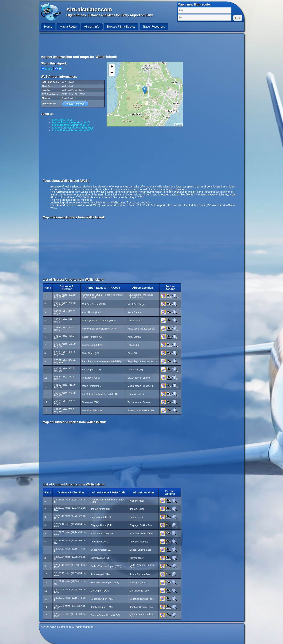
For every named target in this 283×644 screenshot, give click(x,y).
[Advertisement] (142, 44)
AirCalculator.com (89, 9)
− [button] (112, 73)
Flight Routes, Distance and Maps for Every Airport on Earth (110, 15)
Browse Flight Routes (121, 26)
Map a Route (68, 26)
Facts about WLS (63, 120)
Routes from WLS (75, 104)
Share (47, 69)
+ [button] (112, 67)
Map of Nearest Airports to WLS (71, 122)
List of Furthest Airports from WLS (72, 130)
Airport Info (92, 26)
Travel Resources (154, 26)
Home (48, 26)
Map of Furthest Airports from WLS (73, 128)
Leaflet (178, 125)
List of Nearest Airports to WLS (71, 125)
